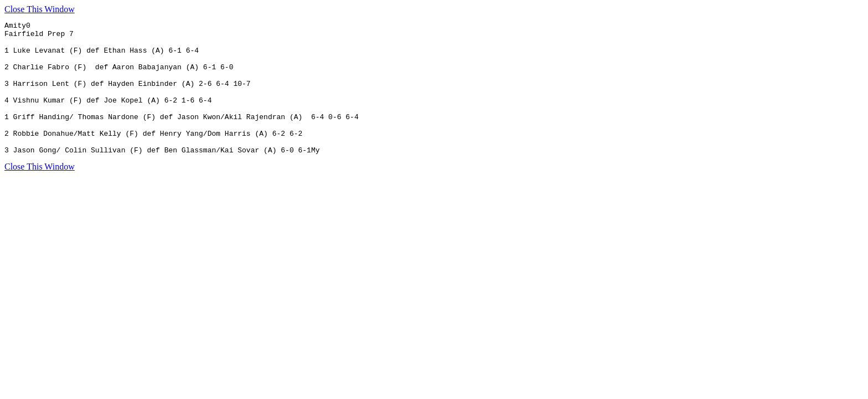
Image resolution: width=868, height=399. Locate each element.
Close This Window (40, 9)
